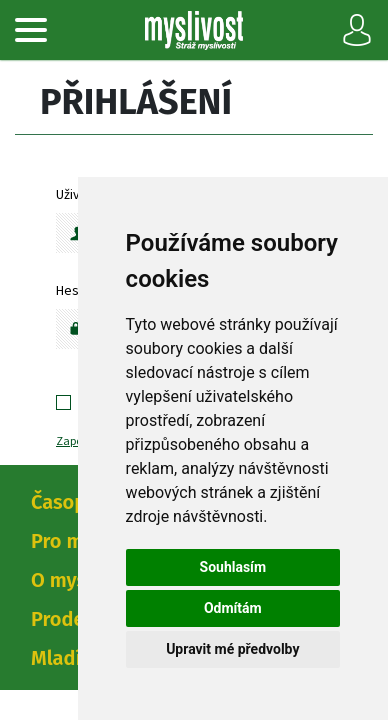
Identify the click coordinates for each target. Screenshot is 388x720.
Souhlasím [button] (233, 567)
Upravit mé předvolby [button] (232, 649)
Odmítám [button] (233, 608)
